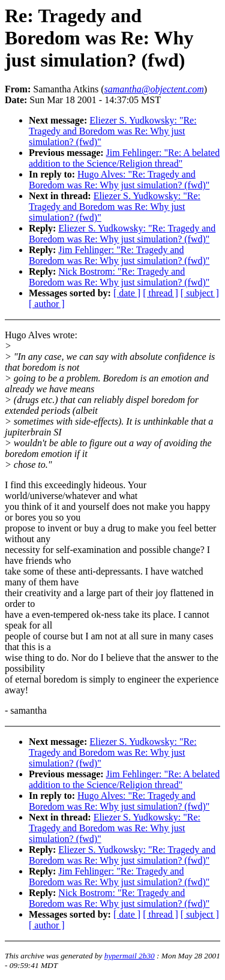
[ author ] (47, 304)
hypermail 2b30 (130, 956)
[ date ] (127, 293)
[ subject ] (200, 293)
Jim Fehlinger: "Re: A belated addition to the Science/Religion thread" (124, 158)
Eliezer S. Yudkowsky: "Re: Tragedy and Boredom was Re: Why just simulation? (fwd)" (113, 131)
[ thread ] (160, 293)
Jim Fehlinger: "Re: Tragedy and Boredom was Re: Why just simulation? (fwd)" (119, 255)
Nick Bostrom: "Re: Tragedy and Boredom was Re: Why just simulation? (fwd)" (119, 277)
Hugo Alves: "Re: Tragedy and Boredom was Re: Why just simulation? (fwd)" (119, 180)
